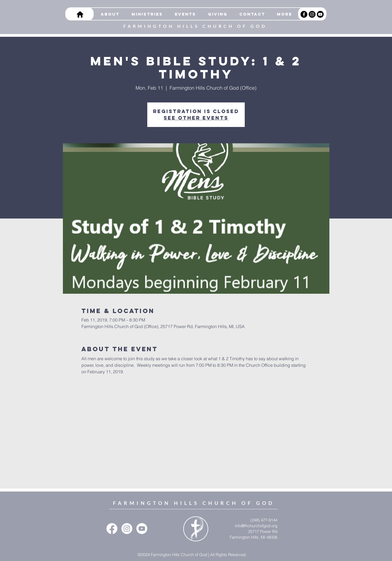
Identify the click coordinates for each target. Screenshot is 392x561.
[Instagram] (312, 14)
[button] (145, 14)
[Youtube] (320, 14)
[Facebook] (304, 14)
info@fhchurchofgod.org (256, 526)
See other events (196, 118)
